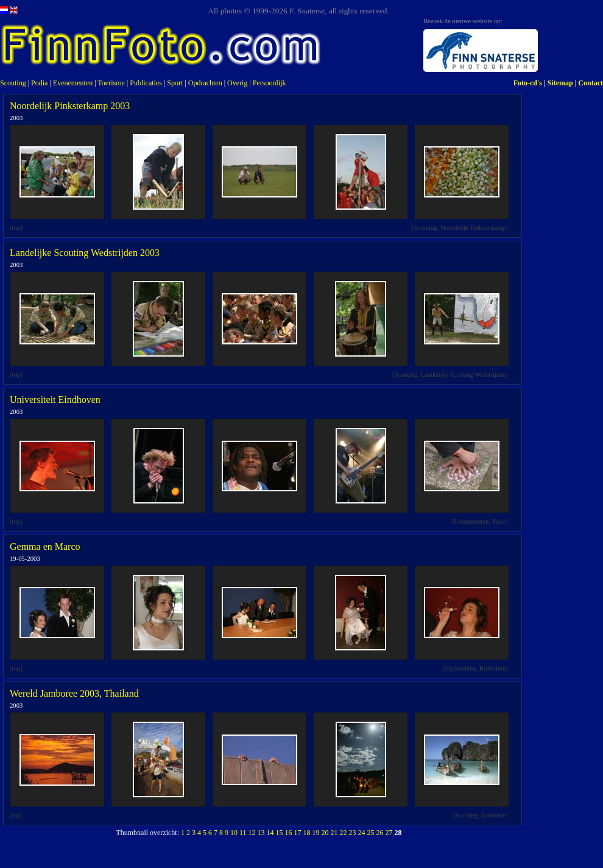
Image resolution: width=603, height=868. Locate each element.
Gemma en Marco (45, 546)
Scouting (13, 83)
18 (307, 833)
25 (371, 833)
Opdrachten (205, 83)
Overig (237, 83)
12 (252, 833)
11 (243, 833)
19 (316, 833)
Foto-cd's (528, 83)
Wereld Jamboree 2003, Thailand (74, 693)
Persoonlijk (270, 83)
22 (344, 833)
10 (234, 833)
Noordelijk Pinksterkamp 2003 (70, 106)
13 (261, 833)
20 (325, 833)
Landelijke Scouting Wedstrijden (464, 375)
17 (298, 833)
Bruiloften (493, 668)
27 (389, 833)
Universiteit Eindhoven (55, 400)
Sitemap (560, 83)
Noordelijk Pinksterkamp (473, 228)
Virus (499, 521)
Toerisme (111, 83)
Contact (591, 83)
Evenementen (73, 83)
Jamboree (494, 815)
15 (280, 833)
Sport (175, 83)
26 (380, 833)
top (16, 228)
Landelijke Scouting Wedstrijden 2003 (85, 253)
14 (270, 833)
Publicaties (146, 83)
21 (334, 833)
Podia (39, 83)
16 (289, 833)
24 (362, 833)
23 (353, 833)
